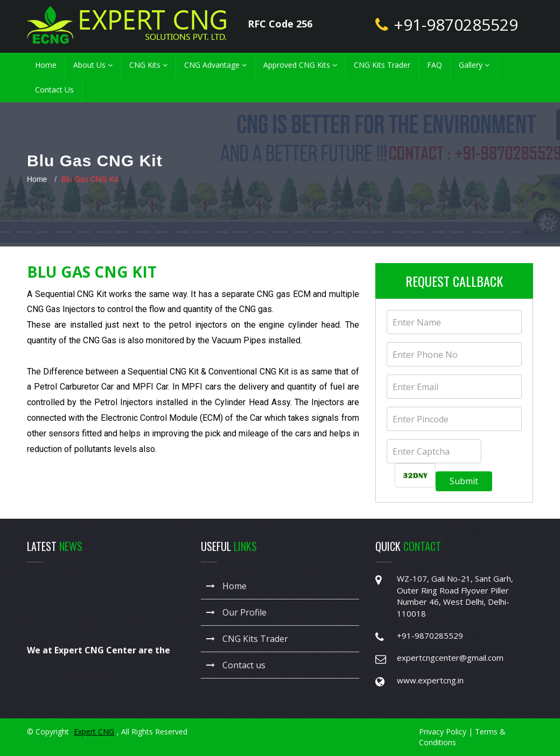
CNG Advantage (215, 65)
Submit (464, 481)
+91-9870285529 (456, 24)
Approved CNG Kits (300, 65)
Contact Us (54, 90)
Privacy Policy (443, 732)
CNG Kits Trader (382, 65)
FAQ (435, 65)
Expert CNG (94, 732)
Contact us (236, 665)
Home (46, 65)
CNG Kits (148, 65)
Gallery (474, 65)
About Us (93, 65)
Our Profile (236, 612)
